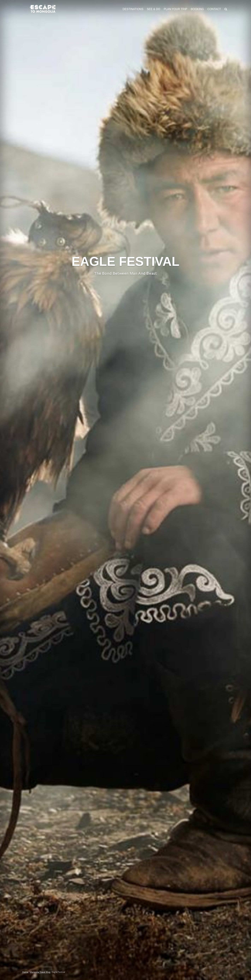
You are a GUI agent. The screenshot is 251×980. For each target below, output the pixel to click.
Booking (197, 9)
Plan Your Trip (175, 9)
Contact (214, 9)
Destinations (133, 9)
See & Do (153, 9)
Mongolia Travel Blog (40, 972)
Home (25, 972)
